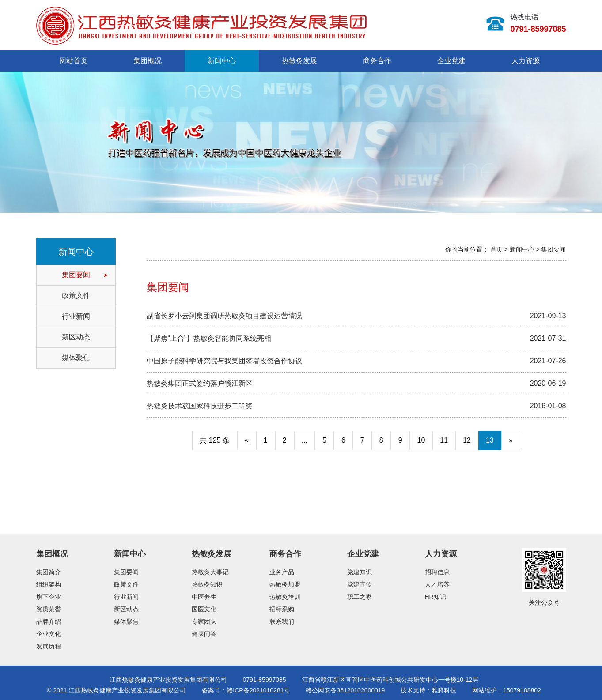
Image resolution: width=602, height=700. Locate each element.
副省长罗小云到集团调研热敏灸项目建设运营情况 (224, 316)
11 (444, 440)
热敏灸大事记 (210, 572)
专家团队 (204, 621)
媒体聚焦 (76, 358)
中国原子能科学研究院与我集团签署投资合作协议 (224, 361)
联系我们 (282, 621)
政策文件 (76, 295)
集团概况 (148, 61)
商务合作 (377, 61)
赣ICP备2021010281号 (258, 690)
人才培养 (437, 584)
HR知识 (435, 597)
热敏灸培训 (285, 597)
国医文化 (204, 609)
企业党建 (451, 61)
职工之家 (360, 597)
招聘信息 (437, 572)
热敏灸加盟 (285, 584)
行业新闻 (76, 316)
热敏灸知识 (207, 584)
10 (421, 440)
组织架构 (49, 584)
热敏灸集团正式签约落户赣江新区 (200, 383)
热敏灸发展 (299, 61)
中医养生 (204, 597)
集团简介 (49, 572)
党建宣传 (360, 584)
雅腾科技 (444, 690)
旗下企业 (49, 597)
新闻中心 (222, 61)
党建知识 (360, 572)
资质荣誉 (49, 609)
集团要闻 (76, 275)
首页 (496, 249)
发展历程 (49, 646)
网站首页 (73, 61)
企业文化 (49, 634)
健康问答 (204, 634)
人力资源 (526, 61)
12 (467, 440)
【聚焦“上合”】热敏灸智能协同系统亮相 (209, 338)
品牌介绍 (49, 621)
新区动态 (76, 337)
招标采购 (282, 609)
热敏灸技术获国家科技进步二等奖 (200, 406)
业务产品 (282, 572)
